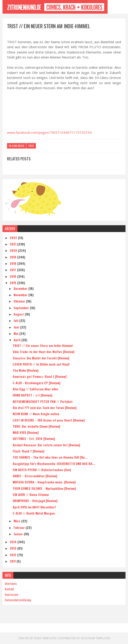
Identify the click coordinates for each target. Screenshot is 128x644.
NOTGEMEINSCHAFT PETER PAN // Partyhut (43, 401)
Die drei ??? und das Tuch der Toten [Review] (45, 408)
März (17, 521)
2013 (14, 548)
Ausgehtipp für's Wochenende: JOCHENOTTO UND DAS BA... (54, 463)
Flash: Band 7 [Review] (28, 451)
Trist (31, 146)
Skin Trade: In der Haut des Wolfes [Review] (44, 352)
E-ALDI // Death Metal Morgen (34, 513)
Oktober (20, 301)
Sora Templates (45, 638)
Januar (19, 534)
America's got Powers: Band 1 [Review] (40, 376)
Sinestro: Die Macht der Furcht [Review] (41, 358)
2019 (14, 257)
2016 (14, 276)
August (19, 314)
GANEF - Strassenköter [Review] (35, 476)
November (21, 295)
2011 (13, 561)
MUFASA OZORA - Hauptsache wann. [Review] (44, 482)
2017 (13, 270)
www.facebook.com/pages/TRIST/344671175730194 (49, 132)
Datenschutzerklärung (18, 600)
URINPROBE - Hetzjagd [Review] (35, 501)
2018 (14, 263)
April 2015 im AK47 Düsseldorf (34, 507)
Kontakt (9, 589)
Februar (20, 527)
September (22, 308)
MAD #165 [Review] (26, 432)
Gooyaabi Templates (95, 638)
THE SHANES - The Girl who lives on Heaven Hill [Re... (50, 457)
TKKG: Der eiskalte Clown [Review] (36, 426)
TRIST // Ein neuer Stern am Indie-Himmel (43, 345)
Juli (16, 320)
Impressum (11, 594)
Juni (17, 327)
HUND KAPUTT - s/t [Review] (32, 395)
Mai (16, 333)
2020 (14, 250)
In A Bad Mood (17, 146)
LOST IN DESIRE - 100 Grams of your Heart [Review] (49, 420)
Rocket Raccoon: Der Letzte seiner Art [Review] (46, 445)
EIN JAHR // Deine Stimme (31, 494)
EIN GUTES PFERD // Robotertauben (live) (42, 470)
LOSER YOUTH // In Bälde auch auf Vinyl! (41, 364)
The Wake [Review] (26, 370)
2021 (14, 244)
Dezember (21, 288)
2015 (14, 283)
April (17, 340)
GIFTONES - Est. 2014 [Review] (34, 438)
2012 (14, 555)
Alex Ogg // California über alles (36, 389)
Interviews (11, 583)
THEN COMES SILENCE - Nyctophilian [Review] (44, 488)
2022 (14, 238)
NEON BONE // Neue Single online (36, 414)
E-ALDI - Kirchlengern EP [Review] (37, 383)
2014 (14, 542)
